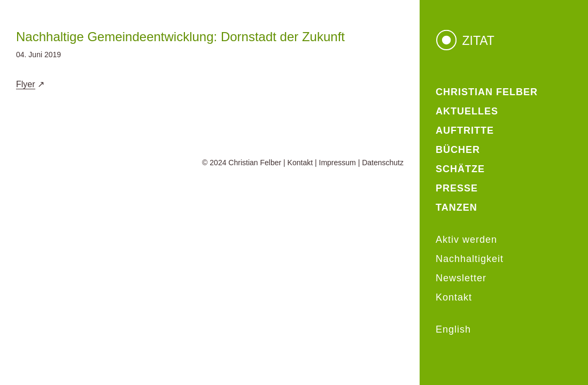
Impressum (338, 163)
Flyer (26, 84)
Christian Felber (255, 163)
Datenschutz (383, 163)
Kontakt (300, 163)
